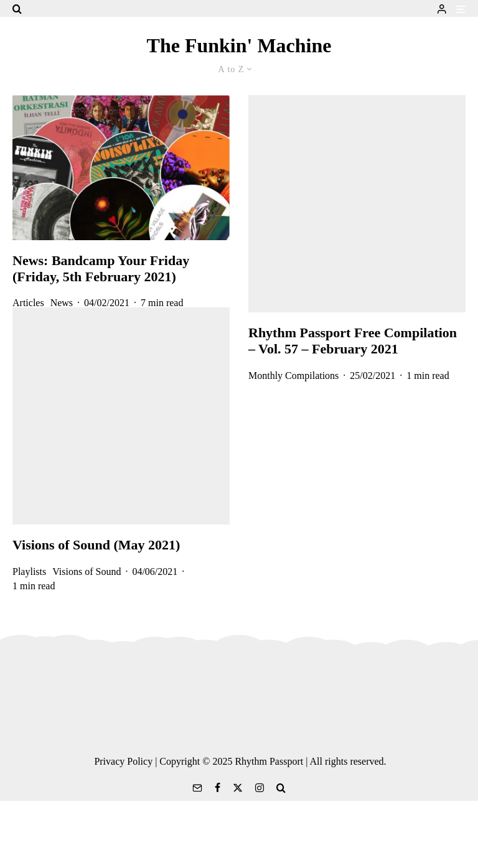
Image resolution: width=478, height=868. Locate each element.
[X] (238, 788)
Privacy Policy (123, 761)
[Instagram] (260, 788)
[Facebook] (218, 788)
